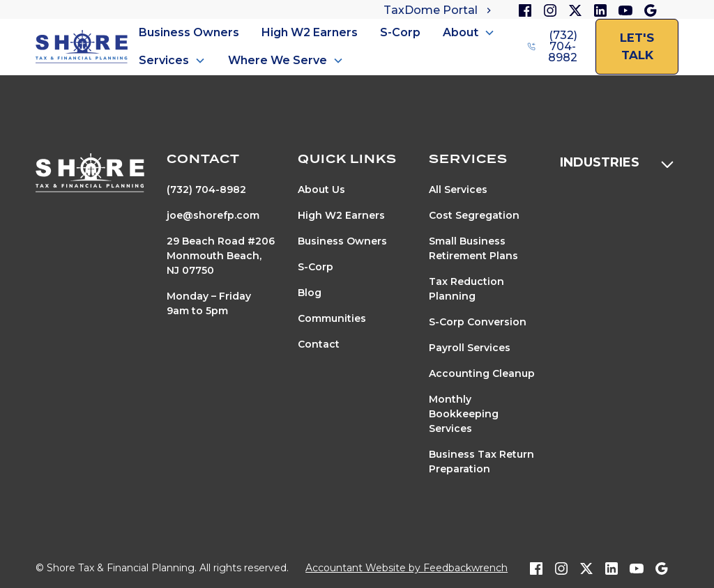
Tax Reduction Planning (466, 289)
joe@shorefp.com (213, 215)
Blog (310, 293)
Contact (319, 344)
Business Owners (189, 32)
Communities (332, 318)
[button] (469, 33)
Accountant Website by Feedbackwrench (407, 568)
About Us (321, 189)
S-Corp (400, 32)
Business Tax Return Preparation (481, 462)
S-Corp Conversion (478, 322)
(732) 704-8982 (206, 189)
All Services (458, 189)
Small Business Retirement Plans (473, 248)
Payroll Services (470, 348)
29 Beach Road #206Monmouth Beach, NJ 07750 (221, 256)
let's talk (637, 46)
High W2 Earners (310, 32)
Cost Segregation (474, 215)
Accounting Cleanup (482, 373)
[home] (82, 47)
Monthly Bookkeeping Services (464, 414)
